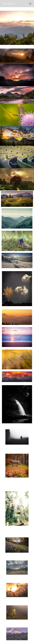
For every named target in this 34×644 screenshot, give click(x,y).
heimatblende (9, 4)
